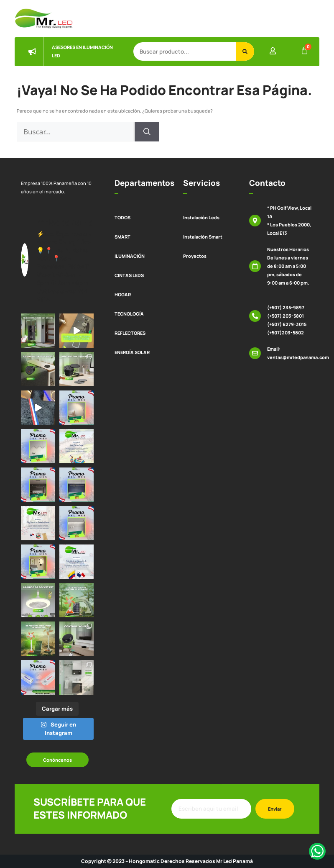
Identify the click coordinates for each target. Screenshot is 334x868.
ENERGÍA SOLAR (132, 352)
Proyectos (195, 256)
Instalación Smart (203, 237)
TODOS (122, 217)
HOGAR (123, 294)
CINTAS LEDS (129, 275)
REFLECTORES (130, 333)
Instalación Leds (201, 217)
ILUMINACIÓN (130, 256)
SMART (122, 237)
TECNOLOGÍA (129, 314)
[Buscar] (245, 51)
